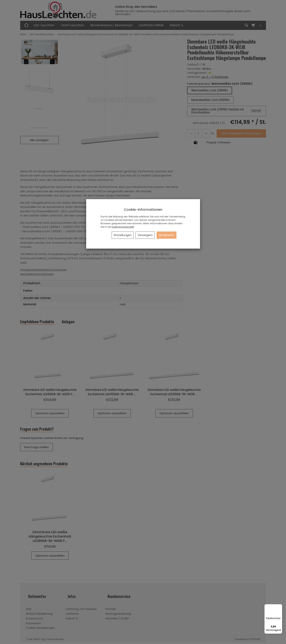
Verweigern (145, 235)
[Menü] (280, 606)
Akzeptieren (167, 235)
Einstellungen (123, 235)
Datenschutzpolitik (123, 227)
